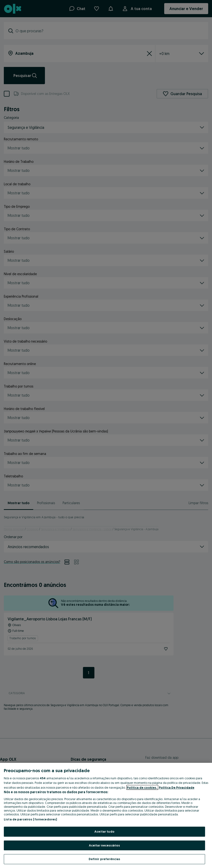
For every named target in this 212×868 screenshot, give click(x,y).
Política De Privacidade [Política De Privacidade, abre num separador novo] (177, 787)
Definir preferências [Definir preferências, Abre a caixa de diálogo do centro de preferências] (105, 859)
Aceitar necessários (104, 845)
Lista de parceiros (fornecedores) (30, 819)
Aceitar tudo (104, 831)
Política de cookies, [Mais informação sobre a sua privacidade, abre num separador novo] (142, 787)
